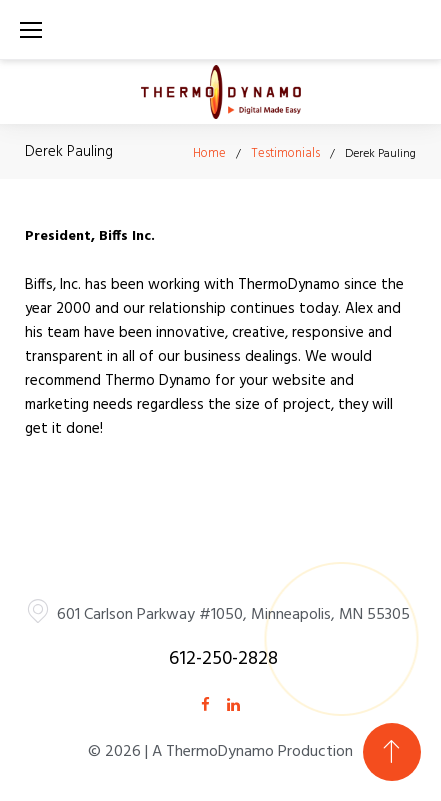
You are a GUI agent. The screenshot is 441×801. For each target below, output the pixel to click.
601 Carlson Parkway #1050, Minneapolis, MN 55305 (233, 615)
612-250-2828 (223, 659)
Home (209, 153)
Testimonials (285, 153)
